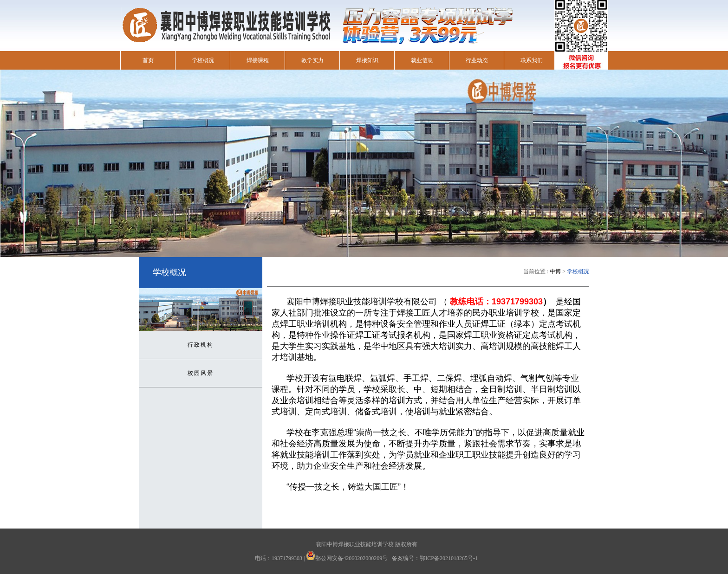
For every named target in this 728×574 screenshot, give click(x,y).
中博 (555, 271)
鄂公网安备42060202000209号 (351, 558)
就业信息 (422, 60)
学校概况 (203, 60)
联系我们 (532, 60)
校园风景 (201, 373)
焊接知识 (367, 60)
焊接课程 (258, 60)
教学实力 (312, 60)
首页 (148, 60)
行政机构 (201, 345)
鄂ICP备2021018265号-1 (449, 558)
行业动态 (477, 60)
